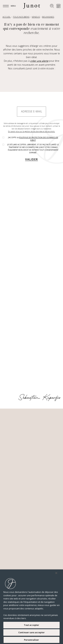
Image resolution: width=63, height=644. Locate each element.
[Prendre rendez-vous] (58, 6)
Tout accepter (32, 625)
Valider (32, 159)
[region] (32, 607)
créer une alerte (39, 61)
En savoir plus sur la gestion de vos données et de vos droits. (32, 131)
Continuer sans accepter (32, 632)
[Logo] (32, 6)
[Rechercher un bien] (52, 6)
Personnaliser (32, 640)
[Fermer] (56, 573)
